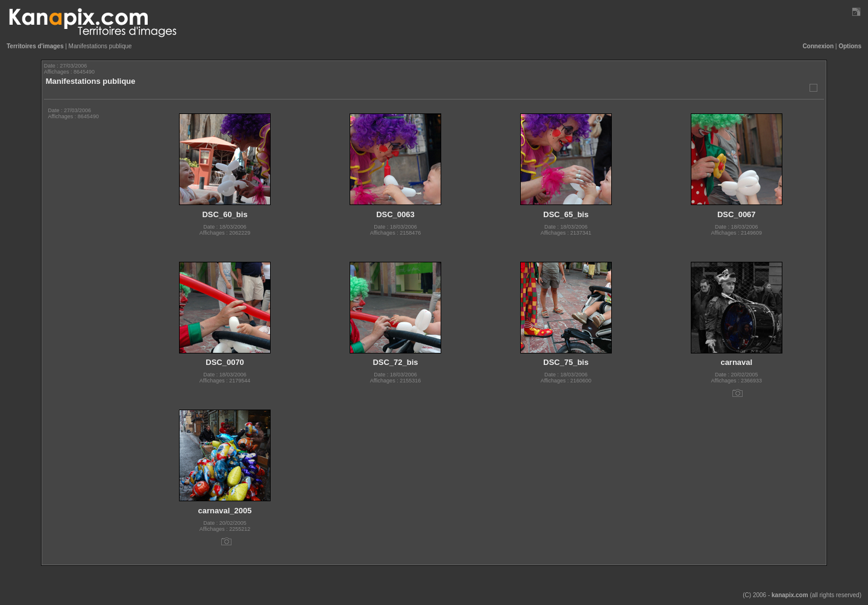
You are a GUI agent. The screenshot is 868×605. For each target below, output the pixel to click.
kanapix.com (790, 595)
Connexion (818, 46)
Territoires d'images (35, 46)
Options (850, 46)
